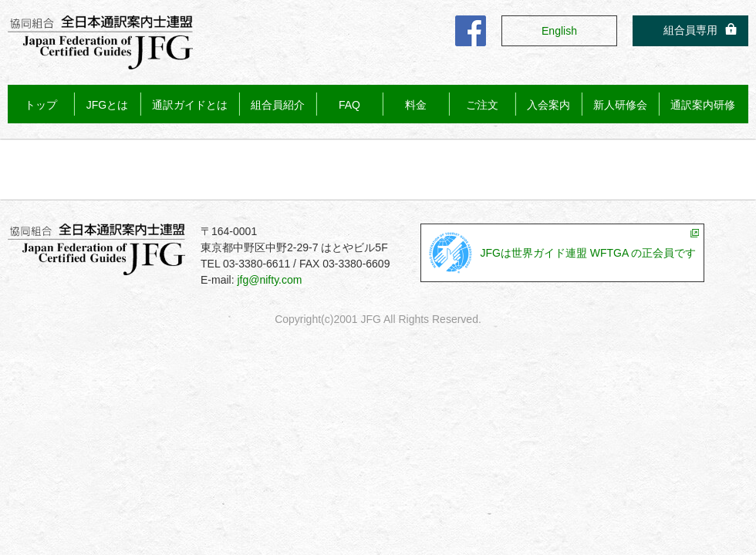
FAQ (349, 105)
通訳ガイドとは (190, 105)
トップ (41, 105)
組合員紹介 (278, 105)
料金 (416, 105)
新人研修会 (620, 105)
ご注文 (482, 105)
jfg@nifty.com (269, 280)
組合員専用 (690, 30)
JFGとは (107, 105)
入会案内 (548, 105)
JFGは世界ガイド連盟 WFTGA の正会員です (588, 253)
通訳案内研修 (703, 105)
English (559, 31)
